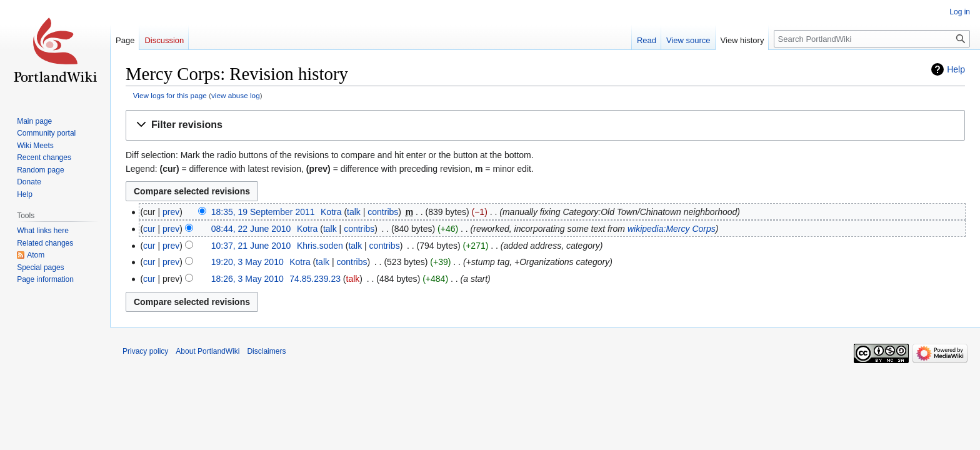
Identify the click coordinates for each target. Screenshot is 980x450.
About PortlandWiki (207, 351)
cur (149, 229)
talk (354, 212)
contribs (383, 212)
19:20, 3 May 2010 (247, 262)
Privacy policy (145, 351)
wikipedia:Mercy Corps (672, 229)
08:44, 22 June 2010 (251, 229)
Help (956, 69)
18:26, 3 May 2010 (247, 279)
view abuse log (236, 95)
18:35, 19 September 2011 (263, 212)
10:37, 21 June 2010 (251, 246)
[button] (545, 125)
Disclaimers (266, 351)
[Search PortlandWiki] (872, 39)
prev (171, 212)
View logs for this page (170, 95)
